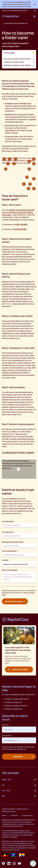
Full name (5, 725)
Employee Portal (27, 815)
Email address (7, 736)
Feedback (14, 815)
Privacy (4, 815)
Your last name (8, 532)
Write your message (10, 570)
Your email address (10, 551)
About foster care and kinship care (16, 23)
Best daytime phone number (13, 542)
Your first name (8, 521)
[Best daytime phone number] (19, 546)
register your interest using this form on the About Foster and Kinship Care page (18, 212)
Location (5, 560)
